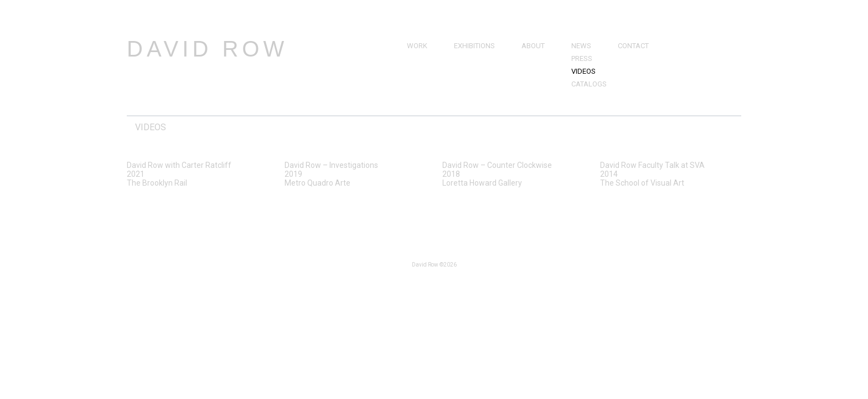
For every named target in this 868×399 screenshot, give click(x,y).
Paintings (424, 58)
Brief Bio (537, 58)
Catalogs (589, 84)
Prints (418, 84)
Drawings (425, 71)
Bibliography (546, 84)
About (533, 46)
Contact (633, 46)
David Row (207, 49)
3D (411, 97)
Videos (583, 71)
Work (417, 46)
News (581, 46)
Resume (535, 71)
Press (582, 58)
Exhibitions (474, 46)
